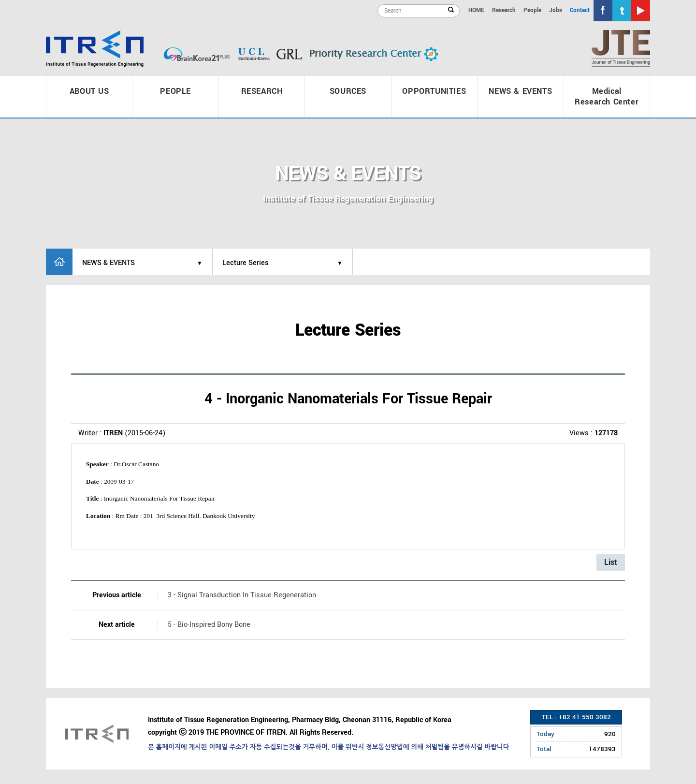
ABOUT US (89, 91)
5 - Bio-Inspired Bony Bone (209, 625)
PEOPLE (175, 91)
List (611, 562)
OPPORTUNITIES (434, 91)
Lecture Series (246, 263)
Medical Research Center (607, 96)
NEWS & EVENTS (520, 91)
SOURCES (348, 91)
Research (504, 10)
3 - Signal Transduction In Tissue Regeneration (242, 595)
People (532, 10)
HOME (476, 10)
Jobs (556, 10)
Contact (580, 10)
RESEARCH (262, 91)
